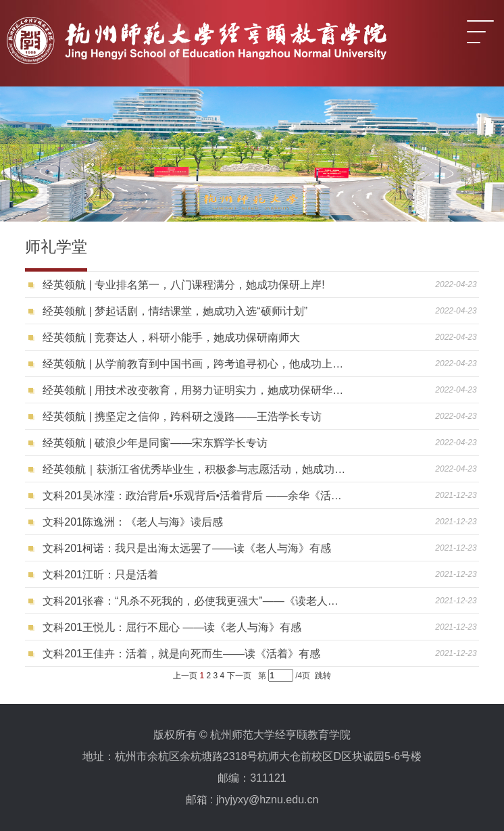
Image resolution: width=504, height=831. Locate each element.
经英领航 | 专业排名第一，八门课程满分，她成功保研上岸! (184, 285)
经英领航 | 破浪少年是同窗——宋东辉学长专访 (155, 443)
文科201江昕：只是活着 (100, 575)
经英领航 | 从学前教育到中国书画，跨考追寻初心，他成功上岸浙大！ (195, 364)
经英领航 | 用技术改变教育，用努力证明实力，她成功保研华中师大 (195, 390)
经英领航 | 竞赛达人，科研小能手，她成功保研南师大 (171, 337)
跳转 (323, 676)
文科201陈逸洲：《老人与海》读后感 (133, 522)
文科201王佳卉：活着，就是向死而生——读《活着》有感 (181, 654)
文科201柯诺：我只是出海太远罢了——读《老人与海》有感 (187, 548)
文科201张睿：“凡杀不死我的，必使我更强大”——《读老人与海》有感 (195, 601)
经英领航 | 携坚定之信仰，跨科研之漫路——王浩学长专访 (182, 417)
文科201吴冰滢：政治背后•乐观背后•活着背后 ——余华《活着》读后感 (195, 496)
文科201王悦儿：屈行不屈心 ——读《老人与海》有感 (172, 627)
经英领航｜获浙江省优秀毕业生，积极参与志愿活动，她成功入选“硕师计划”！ (195, 469)
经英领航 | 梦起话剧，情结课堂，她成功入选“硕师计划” (175, 311)
